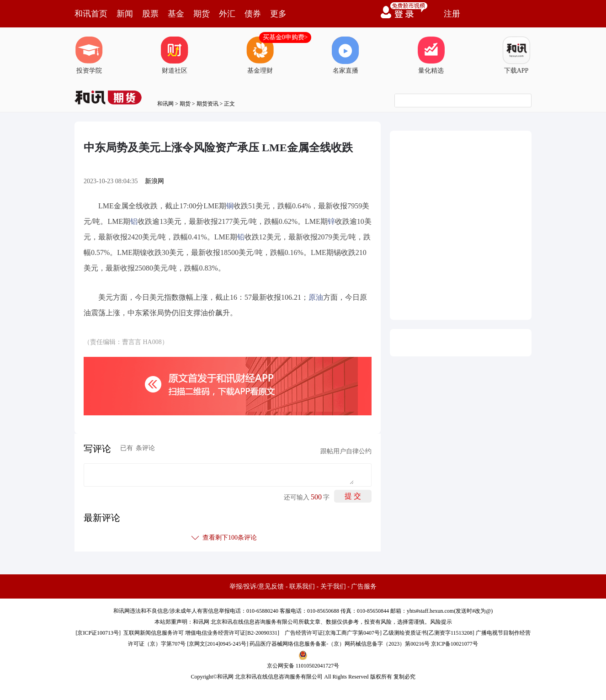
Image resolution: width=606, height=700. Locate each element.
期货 (202, 14)
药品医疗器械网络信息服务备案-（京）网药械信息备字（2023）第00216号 (340, 644)
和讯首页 (91, 14)
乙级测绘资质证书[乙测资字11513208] (429, 633)
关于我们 (333, 586)
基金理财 (260, 55)
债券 (253, 14)
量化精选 (431, 55)
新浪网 (154, 181)
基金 (176, 14)
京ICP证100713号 (98, 633)
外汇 (227, 14)
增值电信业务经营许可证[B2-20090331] (232, 633)
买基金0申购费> (285, 37)
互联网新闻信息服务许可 (154, 633)
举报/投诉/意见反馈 (257, 586)
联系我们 (302, 586)
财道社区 (175, 55)
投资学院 (89, 55)
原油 (316, 297)
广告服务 (364, 586)
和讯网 (165, 104)
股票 (150, 14)
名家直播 (346, 55)
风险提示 (441, 622)
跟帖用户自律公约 (346, 451)
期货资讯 (207, 104)
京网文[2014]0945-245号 (218, 644)
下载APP (516, 55)
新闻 (125, 14)
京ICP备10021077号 (454, 644)
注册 (452, 14)
